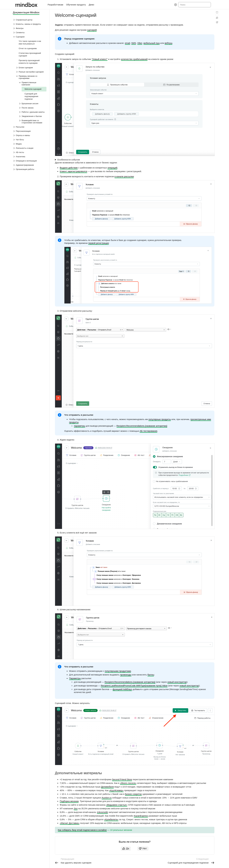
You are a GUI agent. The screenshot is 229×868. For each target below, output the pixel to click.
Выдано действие (69, 168)
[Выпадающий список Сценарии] (30, 37)
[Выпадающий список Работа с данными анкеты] (33, 112)
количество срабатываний (134, 59)
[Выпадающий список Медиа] (30, 144)
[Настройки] (176, 5)
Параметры (75, 678)
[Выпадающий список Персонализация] (30, 131)
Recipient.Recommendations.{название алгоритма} (142, 426)
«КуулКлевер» (116, 790)
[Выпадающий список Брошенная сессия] (33, 104)
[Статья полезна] (217, 18)
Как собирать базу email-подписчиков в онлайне (82, 830)
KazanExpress (141, 816)
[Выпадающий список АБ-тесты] (30, 152)
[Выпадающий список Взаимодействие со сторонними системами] (33, 122)
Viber (140, 43)
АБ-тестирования (148, 431)
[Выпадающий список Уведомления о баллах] (33, 116)
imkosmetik (102, 812)
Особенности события (69, 160)
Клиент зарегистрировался (73, 171)
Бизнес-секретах (133, 794)
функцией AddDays (122, 689)
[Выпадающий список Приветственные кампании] (33, 84)
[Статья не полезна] (217, 22)
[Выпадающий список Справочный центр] (30, 20)
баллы (151, 675)
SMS (134, 43)
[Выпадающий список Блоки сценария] (31, 68)
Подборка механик (69, 801)
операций (112, 168)
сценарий (92, 30)
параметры (80, 426)
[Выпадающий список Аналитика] (30, 157)
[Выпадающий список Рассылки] (30, 127)
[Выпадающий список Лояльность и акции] (30, 148)
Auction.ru (107, 798)
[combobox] (194, 5)
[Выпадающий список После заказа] (33, 108)
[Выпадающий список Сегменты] (30, 33)
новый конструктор (177, 682)
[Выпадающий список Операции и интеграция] (30, 161)
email (127, 43)
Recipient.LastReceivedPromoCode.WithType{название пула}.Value (134, 686)
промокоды (126, 675)
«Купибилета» (111, 819)
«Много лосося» (128, 783)
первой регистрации (98, 243)
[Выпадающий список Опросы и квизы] (30, 135)
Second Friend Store (122, 779)
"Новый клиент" (100, 59)
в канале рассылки (124, 176)
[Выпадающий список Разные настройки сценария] (31, 72)
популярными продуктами (118, 671)
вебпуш (168, 43)
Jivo (76, 808)
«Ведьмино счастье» (117, 805)
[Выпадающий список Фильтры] (30, 28)
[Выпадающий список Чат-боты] (30, 140)
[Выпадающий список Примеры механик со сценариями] (31, 77)
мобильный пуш (152, 43)
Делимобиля (107, 787)
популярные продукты (160, 419)
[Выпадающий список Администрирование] (30, 165)
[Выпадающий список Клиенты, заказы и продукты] (30, 24)
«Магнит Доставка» (70, 823)
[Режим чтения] (217, 12)
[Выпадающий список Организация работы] (30, 169)
